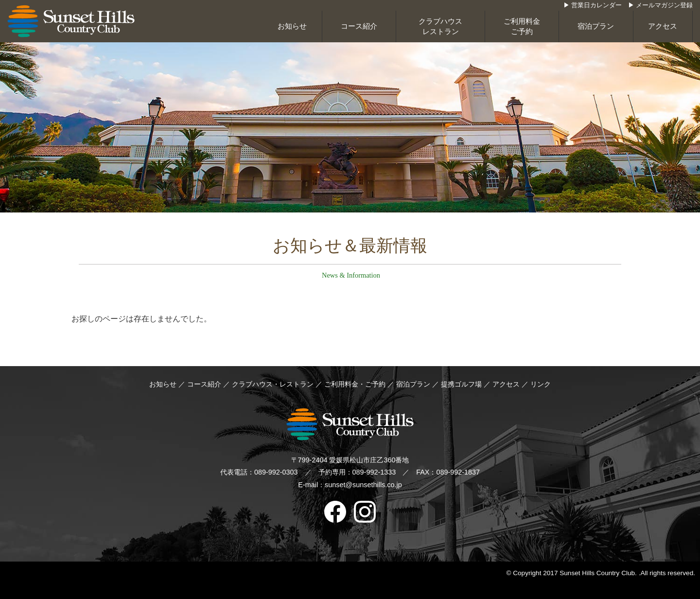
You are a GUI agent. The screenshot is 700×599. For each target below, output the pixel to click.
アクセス (663, 26)
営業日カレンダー (596, 5)
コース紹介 (359, 26)
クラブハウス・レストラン (273, 384)
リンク (541, 384)
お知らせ (292, 26)
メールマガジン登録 (664, 5)
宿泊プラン (596, 26)
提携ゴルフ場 (462, 384)
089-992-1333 (374, 472)
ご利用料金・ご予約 (355, 384)
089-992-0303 (276, 472)
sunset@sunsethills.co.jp (363, 485)
